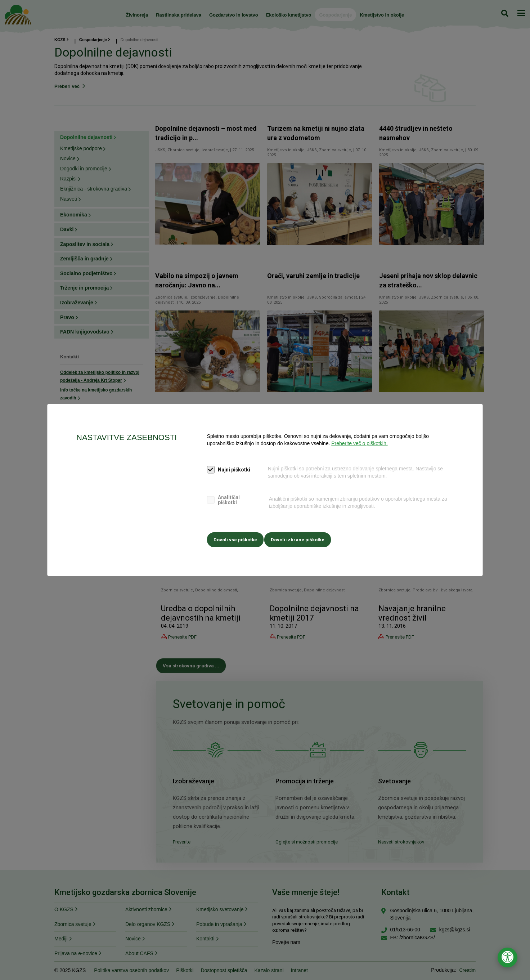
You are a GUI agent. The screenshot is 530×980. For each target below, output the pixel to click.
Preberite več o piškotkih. (359, 444)
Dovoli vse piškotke (235, 538)
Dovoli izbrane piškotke (300, 538)
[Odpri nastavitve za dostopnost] (507, 957)
